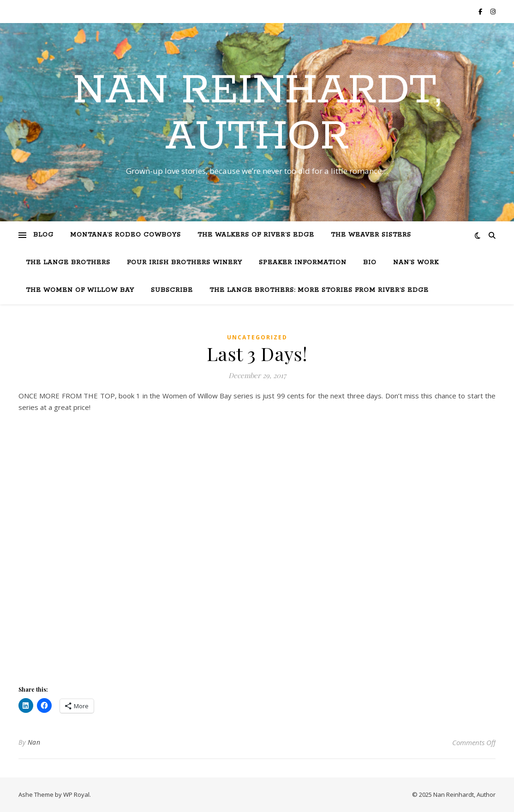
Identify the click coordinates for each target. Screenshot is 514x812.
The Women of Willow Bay (80, 290)
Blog (43, 235)
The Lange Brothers (68, 263)
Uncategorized (257, 337)
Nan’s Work (416, 263)
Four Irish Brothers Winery (185, 263)
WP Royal (76, 794)
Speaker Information (303, 263)
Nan (34, 742)
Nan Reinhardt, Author (257, 114)
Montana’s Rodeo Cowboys (126, 235)
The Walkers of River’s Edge (256, 235)
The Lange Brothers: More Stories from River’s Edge (319, 290)
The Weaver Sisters (371, 235)
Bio (370, 263)
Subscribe (172, 290)
